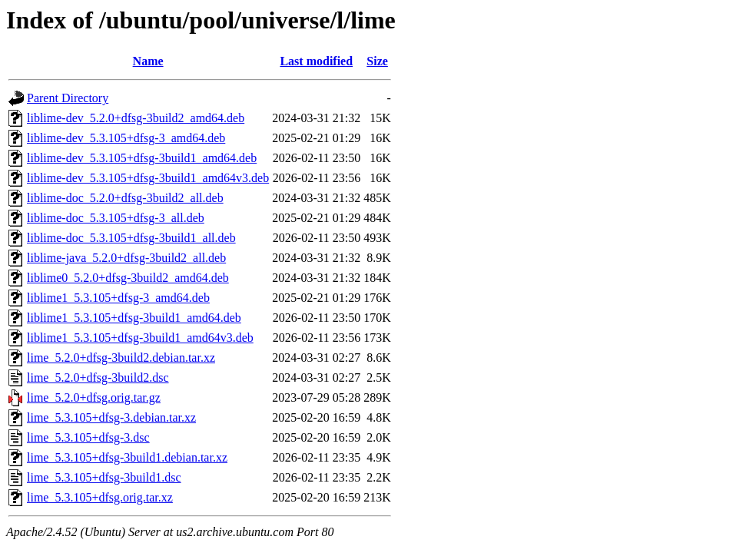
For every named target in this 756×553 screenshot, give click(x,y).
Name (148, 61)
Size (377, 61)
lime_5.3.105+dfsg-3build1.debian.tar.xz (127, 457)
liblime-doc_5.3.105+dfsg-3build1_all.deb (131, 238)
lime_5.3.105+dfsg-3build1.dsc (104, 477)
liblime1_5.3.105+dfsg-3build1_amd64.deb (134, 318)
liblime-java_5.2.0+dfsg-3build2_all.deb (126, 258)
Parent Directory (68, 98)
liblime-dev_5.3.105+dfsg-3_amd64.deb (126, 138)
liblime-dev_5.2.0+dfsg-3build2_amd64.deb (136, 118)
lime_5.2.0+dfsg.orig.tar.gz (94, 397)
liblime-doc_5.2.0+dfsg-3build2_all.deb (125, 198)
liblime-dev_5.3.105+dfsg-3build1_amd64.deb (142, 158)
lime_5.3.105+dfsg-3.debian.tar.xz (111, 417)
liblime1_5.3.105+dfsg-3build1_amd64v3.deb (140, 338)
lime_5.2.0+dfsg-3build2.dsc (98, 377)
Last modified (316, 61)
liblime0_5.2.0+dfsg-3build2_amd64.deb (128, 278)
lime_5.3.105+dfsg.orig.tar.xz (100, 497)
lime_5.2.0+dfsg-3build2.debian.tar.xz (121, 358)
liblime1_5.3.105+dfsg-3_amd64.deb (118, 298)
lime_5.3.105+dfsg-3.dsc (88, 437)
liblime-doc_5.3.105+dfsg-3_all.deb (116, 218)
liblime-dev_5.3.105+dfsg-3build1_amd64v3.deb (148, 178)
